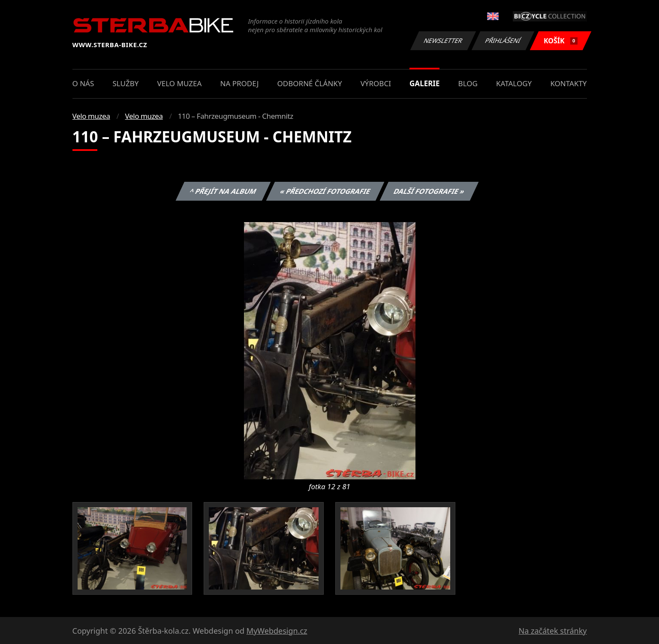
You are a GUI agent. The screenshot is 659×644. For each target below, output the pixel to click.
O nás (83, 83)
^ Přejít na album (223, 191)
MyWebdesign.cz (277, 631)
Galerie (424, 83)
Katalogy (514, 83)
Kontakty (568, 83)
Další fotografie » (429, 191)
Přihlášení (503, 41)
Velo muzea (180, 83)
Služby (125, 83)
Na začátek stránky (553, 631)
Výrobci (376, 83)
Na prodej (240, 83)
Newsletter (443, 41)
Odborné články (310, 83)
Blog (468, 83)
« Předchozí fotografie (325, 191)
